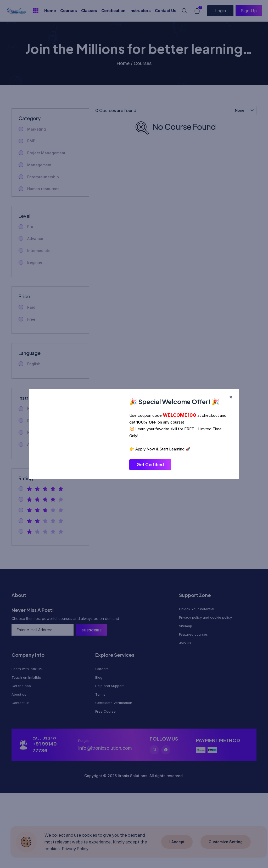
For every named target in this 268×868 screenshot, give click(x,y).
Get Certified (150, 464)
